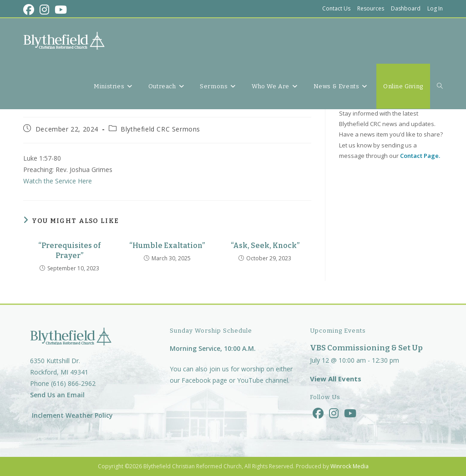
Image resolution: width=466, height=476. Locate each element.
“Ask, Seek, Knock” (265, 246)
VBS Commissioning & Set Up (366, 348)
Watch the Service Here (58, 181)
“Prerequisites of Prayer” (69, 251)
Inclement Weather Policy (71, 415)
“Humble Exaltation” (167, 246)
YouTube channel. (263, 380)
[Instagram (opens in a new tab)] (44, 10)
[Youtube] (350, 413)
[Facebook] (318, 413)
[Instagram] (334, 413)
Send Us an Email (57, 395)
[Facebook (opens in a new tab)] (30, 10)
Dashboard (406, 8)
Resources (371, 8)
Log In (435, 8)
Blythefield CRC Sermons (160, 129)
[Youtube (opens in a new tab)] (61, 10)
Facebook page (204, 380)
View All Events (336, 379)
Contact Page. (420, 156)
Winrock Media (349, 466)
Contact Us (336, 8)
